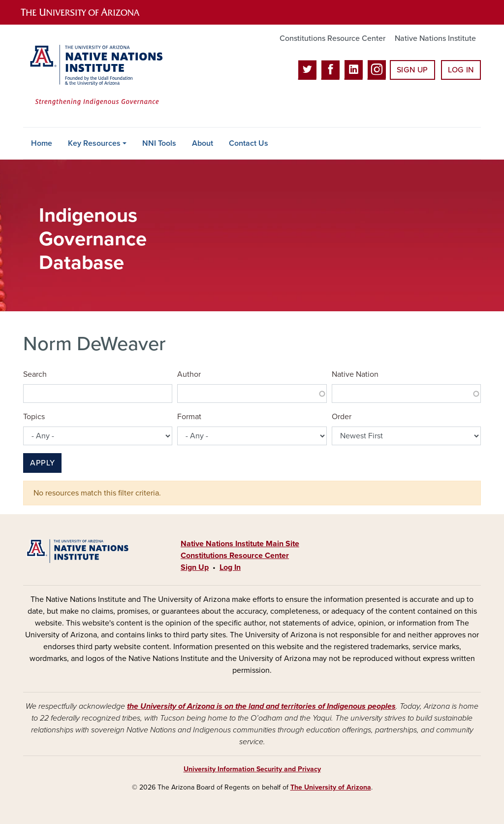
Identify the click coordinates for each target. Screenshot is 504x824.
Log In (461, 70)
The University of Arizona (331, 787)
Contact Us (249, 143)
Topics (34, 417)
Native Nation (355, 374)
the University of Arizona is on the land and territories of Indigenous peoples (261, 706)
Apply (42, 463)
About (203, 143)
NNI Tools (159, 143)
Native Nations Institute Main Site (240, 544)
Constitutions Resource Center (332, 38)
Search (35, 374)
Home (42, 143)
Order (342, 417)
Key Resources (94, 143)
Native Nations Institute (435, 38)
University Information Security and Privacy (252, 769)
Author (189, 374)
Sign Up (412, 70)
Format (189, 417)
